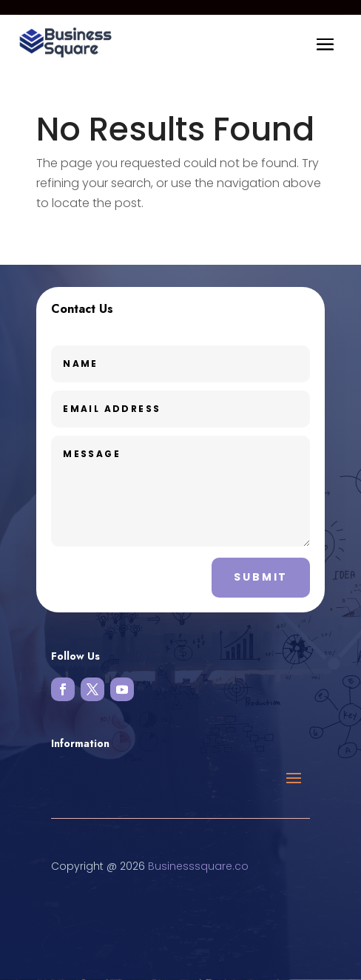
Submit (261, 577)
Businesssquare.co (198, 866)
